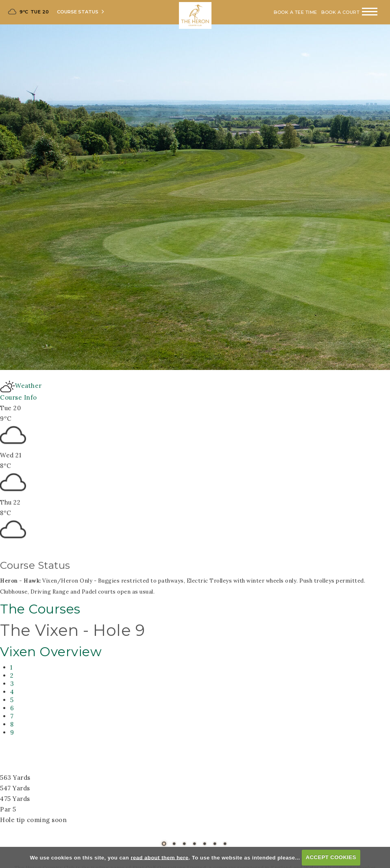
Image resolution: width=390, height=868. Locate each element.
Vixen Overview (51, 652)
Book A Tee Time (295, 12)
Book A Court (340, 12)
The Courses (40, 609)
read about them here (159, 857)
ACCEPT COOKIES (331, 857)
